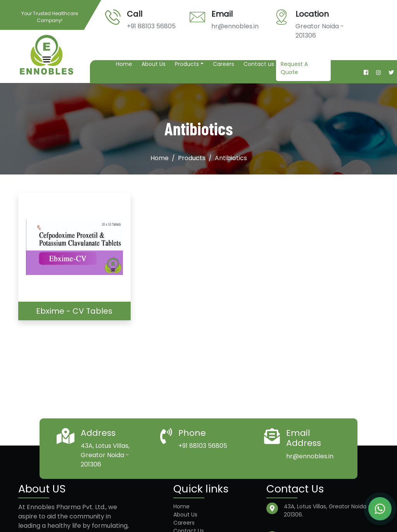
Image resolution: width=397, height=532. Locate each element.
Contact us (259, 64)
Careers (224, 64)
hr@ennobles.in (235, 26)
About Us (154, 64)
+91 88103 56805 (151, 26)
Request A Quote (294, 68)
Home (124, 64)
